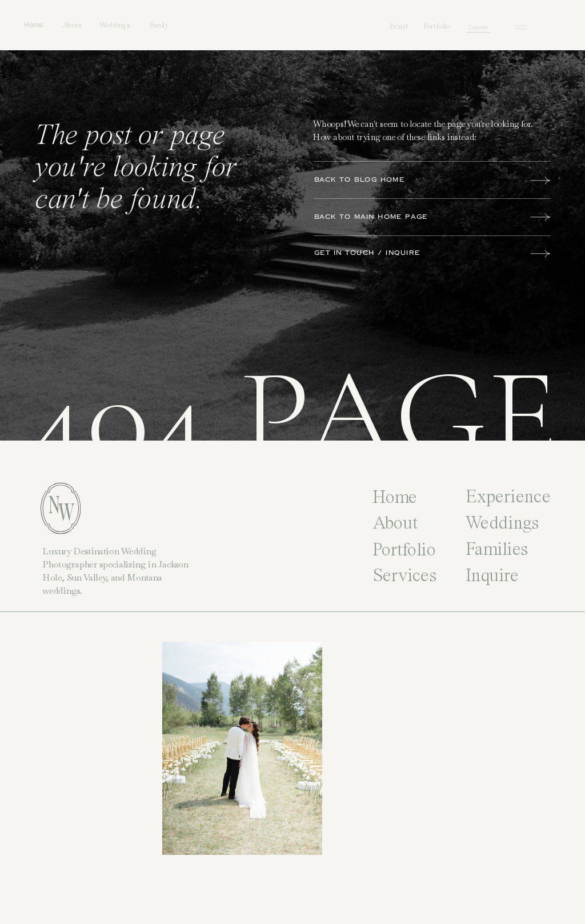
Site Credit (567, 913)
